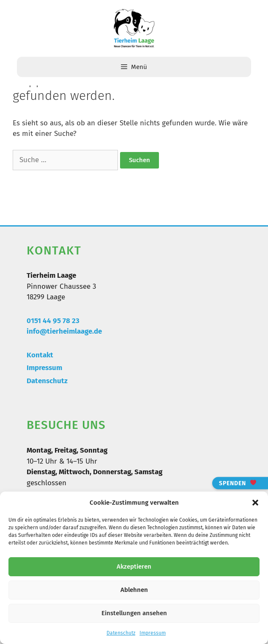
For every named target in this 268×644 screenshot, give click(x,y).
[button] (255, 503)
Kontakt (40, 355)
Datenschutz (121, 633)
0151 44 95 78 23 (53, 321)
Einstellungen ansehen (134, 613)
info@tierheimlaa (56, 331)
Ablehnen (134, 590)
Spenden (238, 483)
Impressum (153, 633)
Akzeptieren (134, 567)
